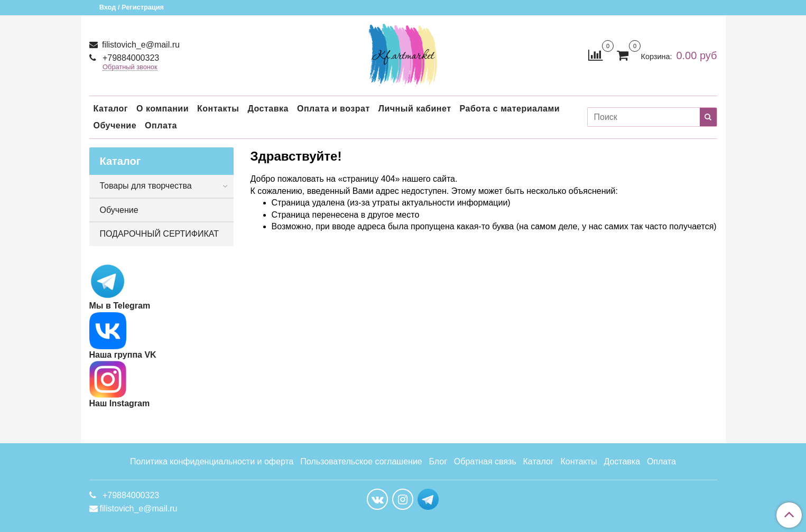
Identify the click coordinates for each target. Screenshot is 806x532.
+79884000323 (130, 58)
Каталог (111, 109)
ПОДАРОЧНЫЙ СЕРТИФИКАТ (159, 234)
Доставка (268, 109)
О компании (163, 109)
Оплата (161, 125)
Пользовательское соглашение (361, 461)
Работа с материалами (510, 109)
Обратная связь (485, 461)
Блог (438, 461)
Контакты (218, 109)
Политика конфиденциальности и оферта (212, 461)
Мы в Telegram (120, 306)
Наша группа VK (123, 336)
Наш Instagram (120, 384)
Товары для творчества (146, 186)
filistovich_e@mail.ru (140, 45)
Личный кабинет (415, 109)
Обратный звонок (130, 67)
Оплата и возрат (333, 109)
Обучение (115, 125)
